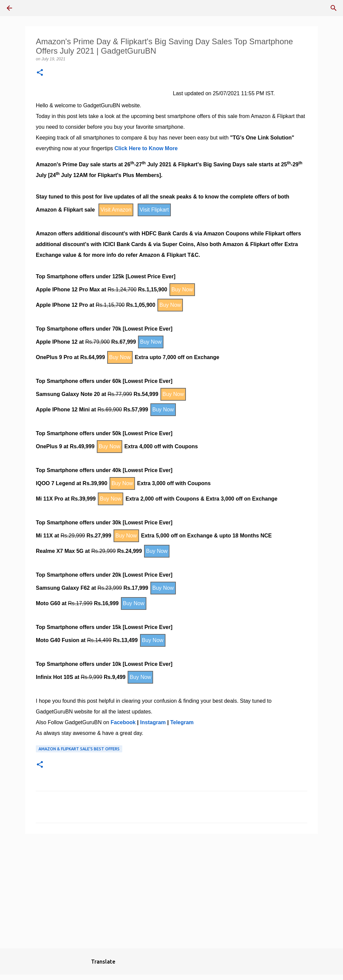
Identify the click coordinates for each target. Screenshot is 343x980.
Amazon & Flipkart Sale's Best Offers (79, 749)
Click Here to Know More (146, 148)
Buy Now (182, 290)
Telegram (182, 722)
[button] (40, 73)
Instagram (153, 722)
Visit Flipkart (154, 210)
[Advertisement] (171, 891)
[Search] (334, 8)
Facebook (123, 722)
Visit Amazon (116, 210)
